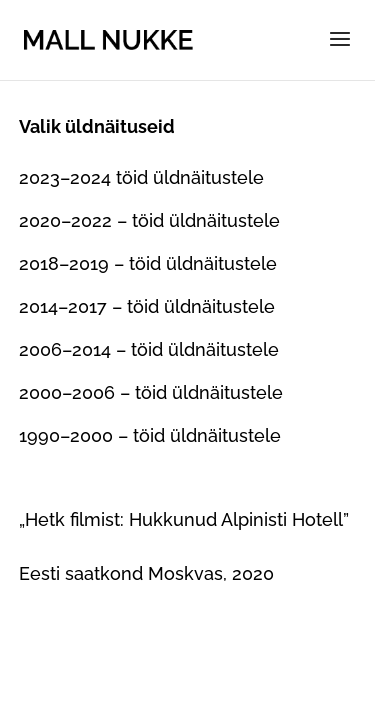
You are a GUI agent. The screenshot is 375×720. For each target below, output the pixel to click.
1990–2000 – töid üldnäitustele (150, 435)
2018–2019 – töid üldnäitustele (148, 263)
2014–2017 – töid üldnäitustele (147, 306)
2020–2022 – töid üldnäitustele (149, 220)
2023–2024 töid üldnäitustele (141, 177)
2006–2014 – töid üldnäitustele (149, 349)
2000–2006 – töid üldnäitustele (151, 392)
